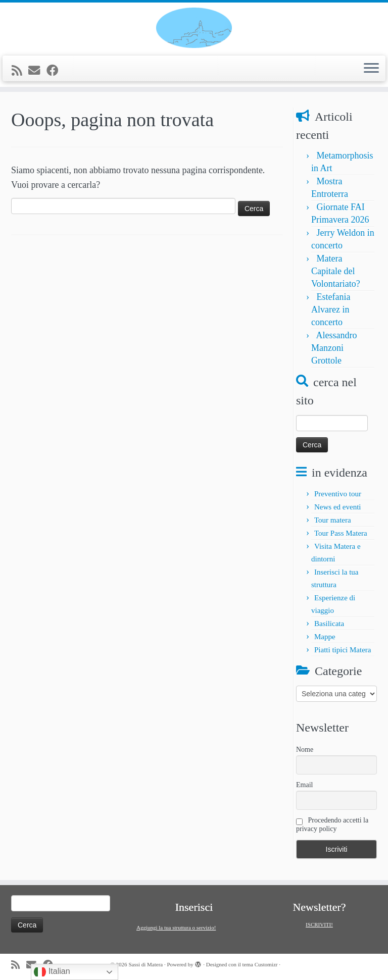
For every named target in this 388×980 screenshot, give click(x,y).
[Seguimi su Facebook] (56, 71)
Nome (305, 750)
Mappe (325, 637)
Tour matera (333, 520)
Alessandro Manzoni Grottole (334, 348)
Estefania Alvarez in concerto (331, 310)
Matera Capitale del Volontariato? (336, 271)
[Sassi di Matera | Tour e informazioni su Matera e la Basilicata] (194, 28)
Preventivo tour (338, 494)
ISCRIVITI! (319, 924)
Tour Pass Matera (341, 533)
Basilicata (329, 624)
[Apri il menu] (371, 69)
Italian (52, 972)
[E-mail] (37, 71)
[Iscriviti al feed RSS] (20, 71)
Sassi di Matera (145, 964)
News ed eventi (337, 507)
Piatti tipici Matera (343, 650)
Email (304, 785)
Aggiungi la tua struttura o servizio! (176, 927)
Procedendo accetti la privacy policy (332, 824)
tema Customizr (260, 964)
